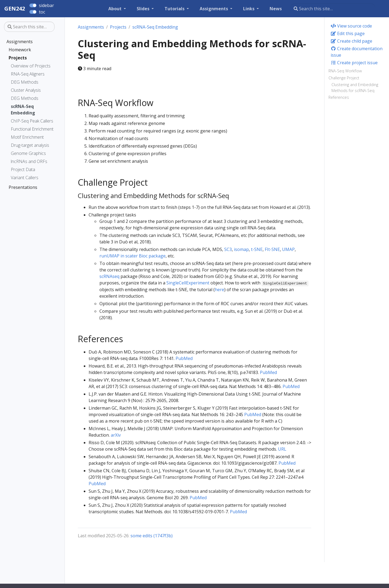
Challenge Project (344, 78)
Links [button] (249, 9)
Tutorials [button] (175, 9)
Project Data (23, 169)
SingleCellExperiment (188, 283)
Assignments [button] (214, 9)
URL (282, 449)
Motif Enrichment (27, 137)
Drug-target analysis (30, 145)
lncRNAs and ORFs (29, 161)
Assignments (20, 42)
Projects (18, 58)
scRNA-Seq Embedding (23, 110)
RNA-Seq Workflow (345, 71)
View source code (351, 26)
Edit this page (348, 33)
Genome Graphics (28, 153)
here (219, 290)
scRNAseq (109, 276)
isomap (241, 249)
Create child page (351, 41)
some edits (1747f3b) (152, 536)
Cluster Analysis (26, 90)
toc (42, 12)
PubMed (184, 358)
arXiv (116, 435)
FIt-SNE (272, 249)
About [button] (115, 9)
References (339, 97)
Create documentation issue (357, 52)
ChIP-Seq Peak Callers (32, 121)
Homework (20, 50)
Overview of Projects (31, 66)
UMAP (288, 249)
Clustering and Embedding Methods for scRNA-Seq (355, 88)
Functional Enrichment (32, 129)
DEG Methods (25, 82)
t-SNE (257, 249)
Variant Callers (25, 178)
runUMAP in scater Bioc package (133, 256)
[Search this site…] (333, 9)
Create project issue (354, 63)
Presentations (23, 187)
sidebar (46, 5)
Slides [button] (144, 9)
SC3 (228, 249)
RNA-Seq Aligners (28, 74)
